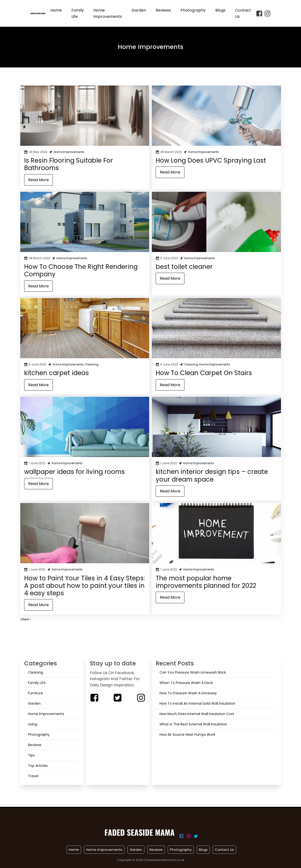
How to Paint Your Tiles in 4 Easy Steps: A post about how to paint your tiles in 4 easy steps (84, 586)
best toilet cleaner (184, 267)
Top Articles (38, 766)
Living (33, 724)
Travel (33, 776)
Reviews (163, 10)
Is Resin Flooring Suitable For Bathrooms (69, 164)
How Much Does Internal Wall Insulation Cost (197, 714)
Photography (193, 10)
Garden (139, 10)
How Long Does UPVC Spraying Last (211, 160)
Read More (38, 180)
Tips (31, 755)
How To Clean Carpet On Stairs (204, 373)
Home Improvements (108, 13)
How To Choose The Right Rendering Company (81, 270)
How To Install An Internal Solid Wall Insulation (197, 703)
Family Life (78, 13)
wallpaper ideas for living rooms (74, 472)
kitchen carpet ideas (56, 373)
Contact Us (243, 13)
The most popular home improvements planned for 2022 (206, 582)
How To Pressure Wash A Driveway (188, 693)
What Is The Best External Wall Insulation (193, 724)
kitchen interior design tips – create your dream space (212, 475)
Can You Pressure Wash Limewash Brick (193, 672)
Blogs (220, 10)
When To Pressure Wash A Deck (186, 683)
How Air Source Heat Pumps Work (187, 735)
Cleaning (92, 364)
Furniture (35, 693)
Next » (27, 619)
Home (56, 10)
